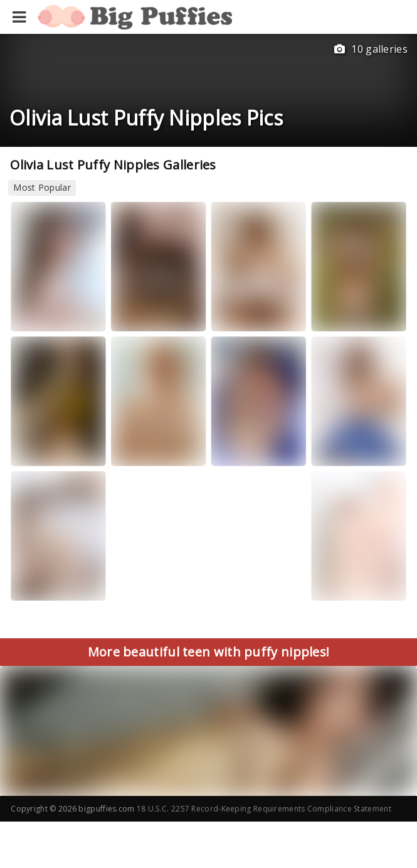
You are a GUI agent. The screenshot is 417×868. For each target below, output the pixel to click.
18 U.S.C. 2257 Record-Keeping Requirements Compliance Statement (264, 809)
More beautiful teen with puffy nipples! (209, 652)
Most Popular (42, 187)
